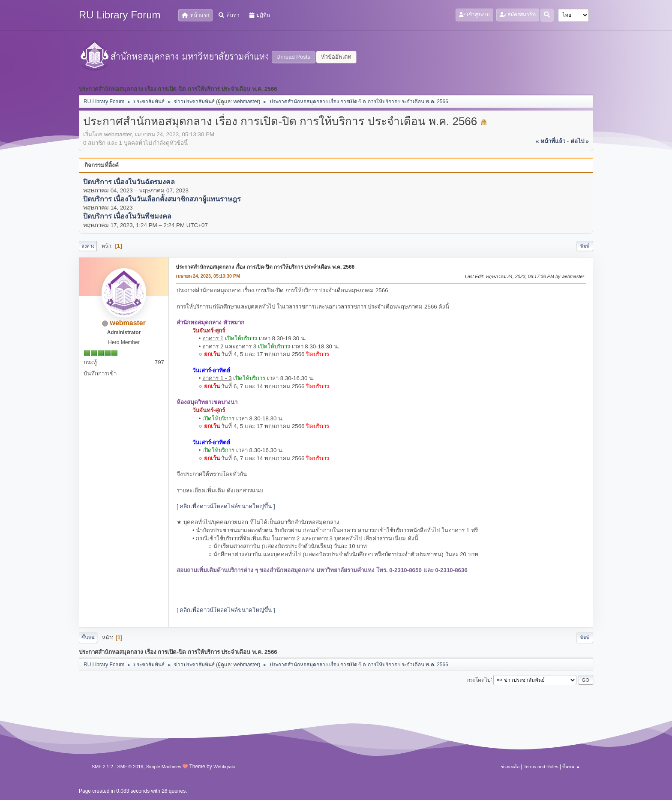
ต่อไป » (580, 141)
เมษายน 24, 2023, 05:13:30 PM (208, 276)
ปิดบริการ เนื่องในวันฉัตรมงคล (129, 182)
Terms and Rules (541, 767)
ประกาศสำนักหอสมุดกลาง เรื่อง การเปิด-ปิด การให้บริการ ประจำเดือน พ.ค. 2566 (265, 267)
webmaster (246, 102)
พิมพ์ (585, 246)
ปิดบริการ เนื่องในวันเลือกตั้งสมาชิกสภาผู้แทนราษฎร (162, 199)
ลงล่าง (88, 246)
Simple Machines (164, 767)
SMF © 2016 (130, 767)
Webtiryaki (224, 767)
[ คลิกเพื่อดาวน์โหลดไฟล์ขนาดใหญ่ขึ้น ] (226, 506)
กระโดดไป (479, 680)
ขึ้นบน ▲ (571, 767)
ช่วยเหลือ (510, 767)
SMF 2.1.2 (102, 767)
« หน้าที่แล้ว (550, 141)
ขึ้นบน (88, 638)
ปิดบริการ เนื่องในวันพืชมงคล (127, 217)
